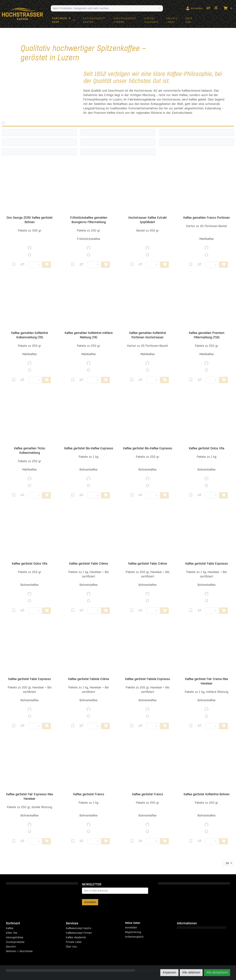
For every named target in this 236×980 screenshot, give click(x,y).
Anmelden (90, 902)
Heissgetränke (15, 937)
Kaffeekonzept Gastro (79, 928)
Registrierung (133, 932)
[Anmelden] (194, 8)
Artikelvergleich (134, 937)
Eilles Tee (12, 933)
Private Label (74, 942)
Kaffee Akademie (76, 937)
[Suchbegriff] (104, 8)
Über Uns (71, 947)
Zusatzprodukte (15, 942)
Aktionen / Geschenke (19, 951)
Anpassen (169, 972)
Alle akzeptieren (217, 972)
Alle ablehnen (191, 972)
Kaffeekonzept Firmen (79, 933)
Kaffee (10, 928)
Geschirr (11, 947)
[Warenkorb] (225, 8)
